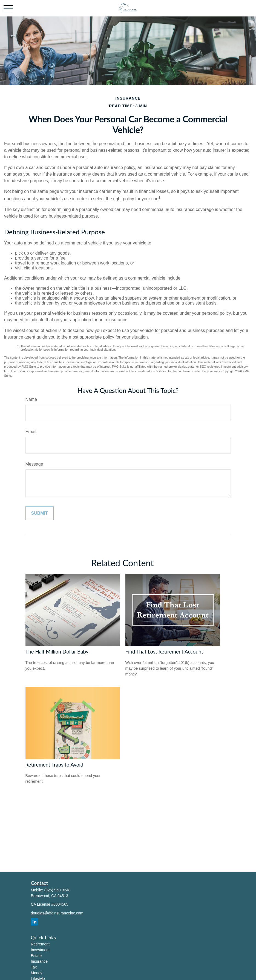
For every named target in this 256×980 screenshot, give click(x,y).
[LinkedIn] (35, 922)
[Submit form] (40, 513)
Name (31, 399)
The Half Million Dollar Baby (57, 652)
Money (37, 973)
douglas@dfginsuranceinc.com (57, 913)
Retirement (40, 944)
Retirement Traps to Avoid (54, 765)
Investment (40, 950)
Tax (34, 967)
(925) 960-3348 (57, 890)
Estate (36, 956)
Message (34, 464)
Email (31, 432)
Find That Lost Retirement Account (164, 652)
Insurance (39, 961)
